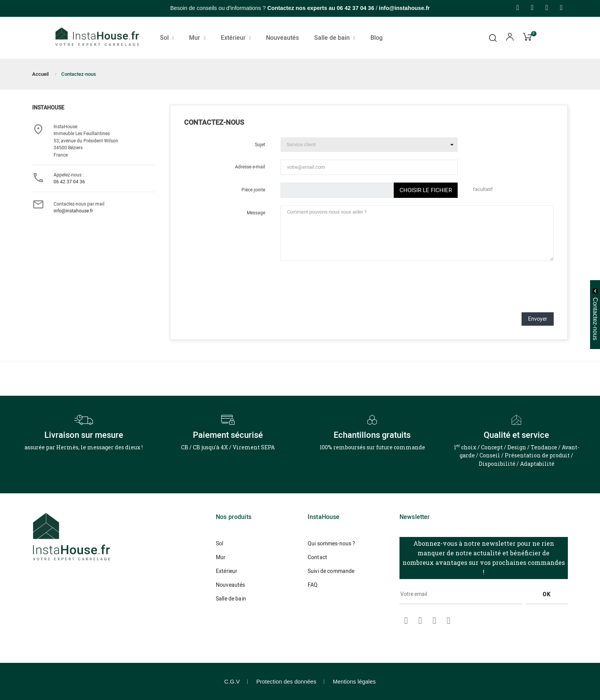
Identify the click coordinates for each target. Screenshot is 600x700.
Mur (221, 557)
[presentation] (496, 291)
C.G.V (232, 682)
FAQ (313, 585)
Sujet (260, 145)
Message (256, 213)
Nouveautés (230, 585)
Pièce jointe (253, 190)
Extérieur (227, 571)
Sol (219, 544)
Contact (317, 557)
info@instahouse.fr (73, 211)
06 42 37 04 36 (355, 8)
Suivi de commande (331, 571)
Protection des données (286, 682)
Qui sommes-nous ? (331, 544)
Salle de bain (231, 599)
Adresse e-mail (250, 167)
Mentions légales (354, 682)
